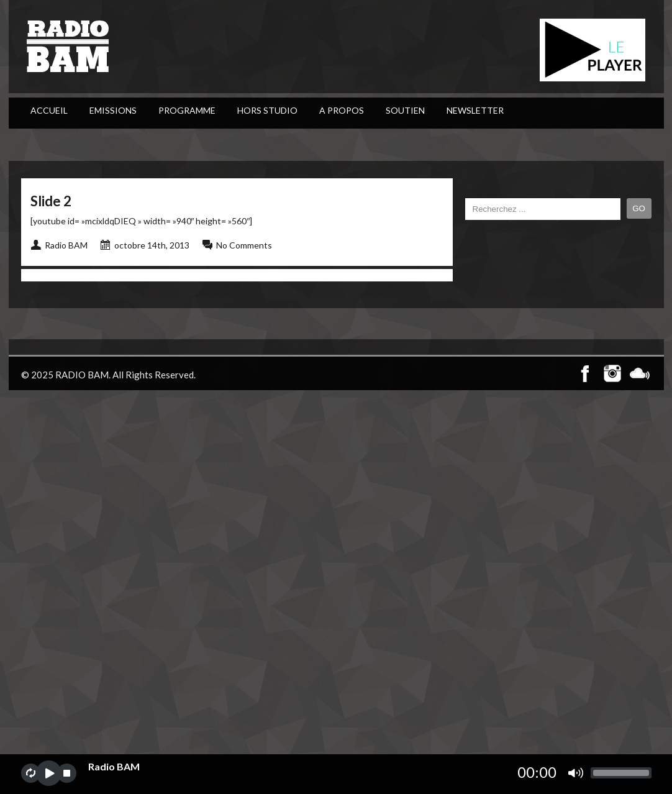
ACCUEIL (49, 110)
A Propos (342, 110)
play (49, 773)
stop (67, 773)
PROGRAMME (187, 110)
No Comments (244, 245)
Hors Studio (267, 110)
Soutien (405, 110)
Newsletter (475, 110)
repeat (31, 773)
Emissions (113, 110)
